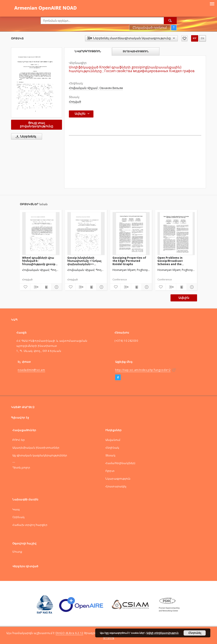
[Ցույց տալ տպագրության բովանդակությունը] (46, 287)
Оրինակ (18, 517)
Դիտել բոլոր (21, 468)
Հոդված (75, 102)
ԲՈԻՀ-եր (19, 440)
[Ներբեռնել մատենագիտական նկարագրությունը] (35, 287)
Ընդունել (195, 633)
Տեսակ (110, 455)
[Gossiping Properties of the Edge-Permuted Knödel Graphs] (131, 233)
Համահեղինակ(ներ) (120, 463)
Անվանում (113, 440)
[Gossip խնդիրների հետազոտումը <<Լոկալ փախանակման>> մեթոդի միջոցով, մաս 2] (86, 233)
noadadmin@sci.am (31, 370)
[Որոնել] (170, 21)
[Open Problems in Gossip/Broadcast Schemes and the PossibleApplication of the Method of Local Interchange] (176, 233)
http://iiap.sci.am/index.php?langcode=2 (143, 370)
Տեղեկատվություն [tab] (136, 51)
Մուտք (17, 552)
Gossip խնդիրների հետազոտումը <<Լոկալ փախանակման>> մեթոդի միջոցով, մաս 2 (84, 261)
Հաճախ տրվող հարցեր (30, 525)
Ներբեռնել (25, 137)
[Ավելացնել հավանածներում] (184, 38)
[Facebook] (118, 378)
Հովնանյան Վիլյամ (83, 88)
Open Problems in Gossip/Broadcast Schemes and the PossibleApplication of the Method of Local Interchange (173, 261)
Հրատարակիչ (116, 486)
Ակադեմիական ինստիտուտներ (36, 448)
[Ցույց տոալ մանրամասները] (56, 287)
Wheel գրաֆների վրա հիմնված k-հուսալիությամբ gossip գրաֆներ (39, 261)
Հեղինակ (112, 448)
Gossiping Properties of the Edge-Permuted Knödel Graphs (129, 261)
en (202, 38)
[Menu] (212, 4)
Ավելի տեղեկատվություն (162, 633)
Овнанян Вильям (111, 88)
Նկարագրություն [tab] (88, 51)
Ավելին (184, 298)
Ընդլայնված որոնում (150, 27)
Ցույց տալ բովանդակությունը (37, 124)
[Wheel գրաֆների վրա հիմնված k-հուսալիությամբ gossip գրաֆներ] (41, 233)
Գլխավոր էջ (20, 417)
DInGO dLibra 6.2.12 (70, 633)
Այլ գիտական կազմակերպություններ (40, 455)
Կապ (16, 509)
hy (195, 38)
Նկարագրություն (118, 479)
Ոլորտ (110, 471)
